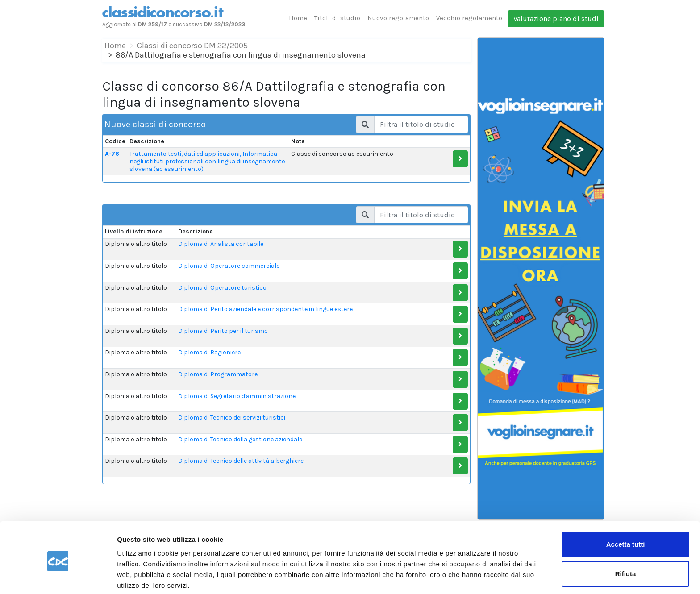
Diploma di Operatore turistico (222, 288)
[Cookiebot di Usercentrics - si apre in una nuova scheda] (58, 577)
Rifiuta (626, 540)
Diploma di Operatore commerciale (229, 266)
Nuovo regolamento (398, 18)
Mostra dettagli (141, 576)
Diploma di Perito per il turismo (223, 331)
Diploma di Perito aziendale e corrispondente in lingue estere (265, 309)
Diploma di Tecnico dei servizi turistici (232, 417)
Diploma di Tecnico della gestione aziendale (240, 439)
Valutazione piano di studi (556, 19)
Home (298, 18)
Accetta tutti (626, 511)
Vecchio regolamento (469, 18)
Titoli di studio (337, 18)
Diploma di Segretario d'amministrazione (237, 396)
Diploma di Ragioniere (209, 352)
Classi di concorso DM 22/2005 (192, 46)
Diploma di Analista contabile (221, 244)
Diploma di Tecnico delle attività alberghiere (241, 461)
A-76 (112, 154)
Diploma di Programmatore (218, 374)
